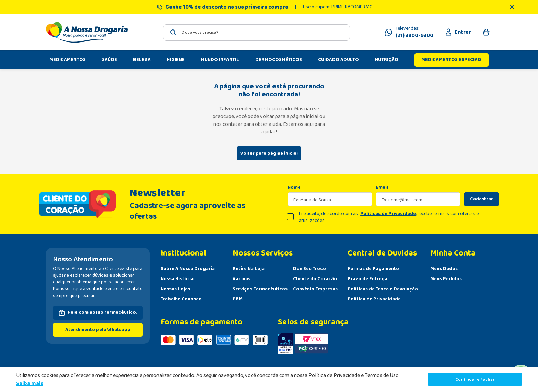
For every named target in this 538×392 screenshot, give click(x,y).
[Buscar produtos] (173, 32)
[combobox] (256, 33)
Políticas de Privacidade (388, 214)
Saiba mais (30, 384)
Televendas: (414, 33)
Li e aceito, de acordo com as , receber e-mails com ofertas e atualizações (389, 217)
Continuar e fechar (475, 379)
